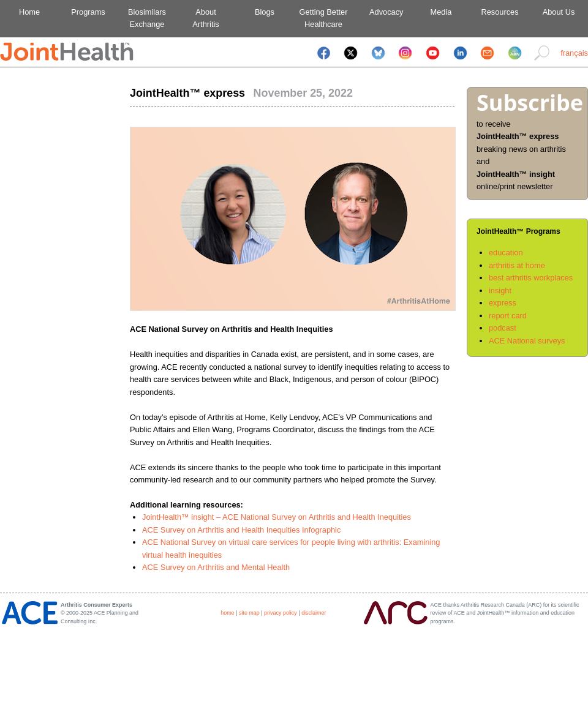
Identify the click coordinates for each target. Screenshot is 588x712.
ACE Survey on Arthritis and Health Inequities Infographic (241, 530)
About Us (559, 12)
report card (508, 316)
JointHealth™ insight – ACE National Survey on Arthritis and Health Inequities (277, 517)
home (227, 613)
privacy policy (281, 613)
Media (441, 12)
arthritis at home (517, 265)
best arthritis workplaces (531, 278)
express (503, 303)
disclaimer (314, 613)
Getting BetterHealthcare (324, 18)
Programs (88, 12)
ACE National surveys (527, 341)
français (574, 53)
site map (249, 613)
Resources (499, 12)
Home (29, 12)
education (506, 253)
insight (500, 290)
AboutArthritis (205, 18)
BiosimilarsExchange (147, 18)
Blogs (265, 12)
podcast (503, 328)
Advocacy (383, 12)
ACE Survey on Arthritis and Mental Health (216, 567)
